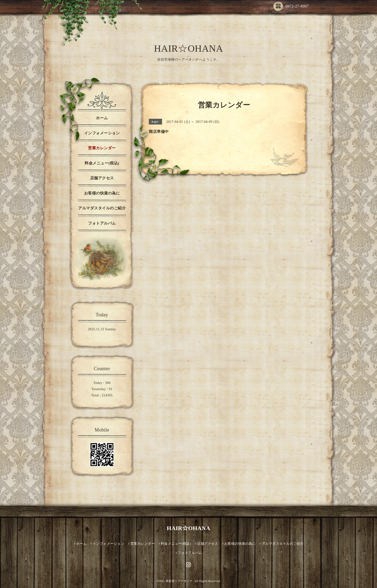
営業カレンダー (102, 148)
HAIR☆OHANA (188, 48)
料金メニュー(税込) (102, 163)
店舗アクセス (102, 178)
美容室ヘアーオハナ (179, 581)
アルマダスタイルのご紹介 (102, 208)
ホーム (102, 118)
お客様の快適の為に (102, 193)
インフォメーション (102, 133)
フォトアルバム (102, 223)
